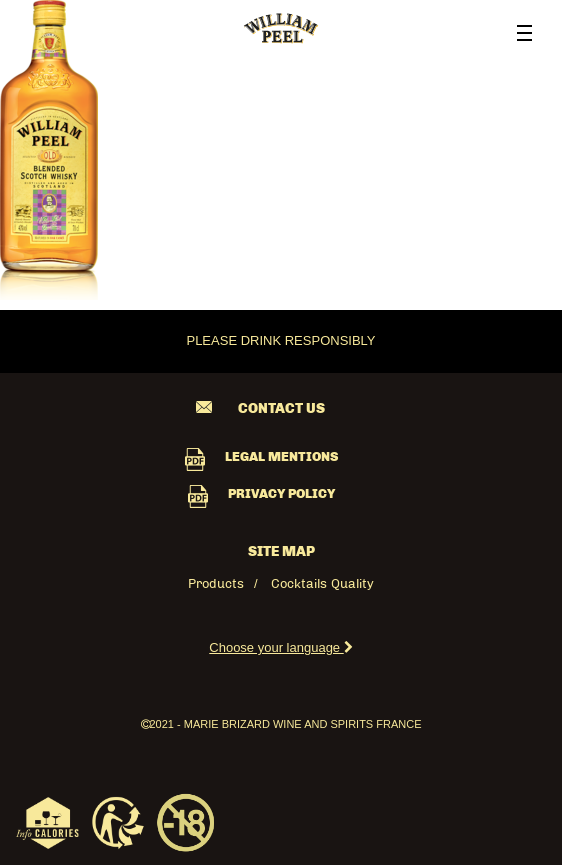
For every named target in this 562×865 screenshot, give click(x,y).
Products (216, 583)
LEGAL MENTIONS (281, 457)
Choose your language (280, 647)
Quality (352, 583)
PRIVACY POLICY (281, 494)
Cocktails (299, 583)
